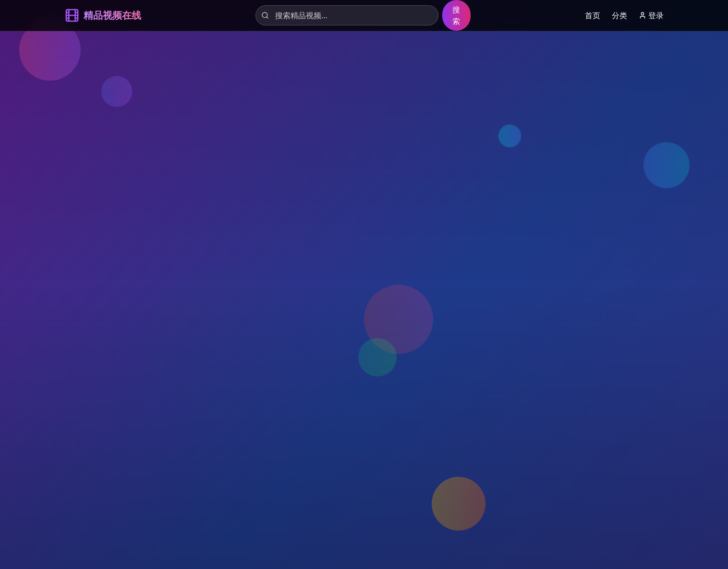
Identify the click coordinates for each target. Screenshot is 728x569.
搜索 (456, 15)
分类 (619, 15)
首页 (593, 15)
